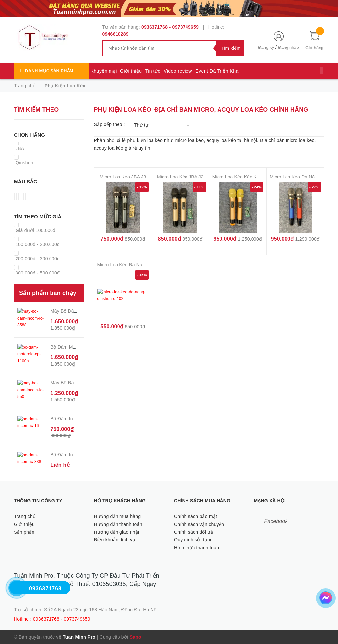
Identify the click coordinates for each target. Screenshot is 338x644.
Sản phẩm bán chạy (48, 293)
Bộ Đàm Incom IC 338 (74, 455)
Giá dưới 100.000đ (35, 230)
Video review (178, 71)
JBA (20, 148)
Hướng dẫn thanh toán (118, 524)
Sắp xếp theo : (110, 124)
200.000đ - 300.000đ (38, 259)
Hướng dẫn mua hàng (118, 516)
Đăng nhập (288, 47)
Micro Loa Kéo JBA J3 (123, 177)
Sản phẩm (25, 532)
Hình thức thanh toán (196, 548)
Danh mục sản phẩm (49, 71)
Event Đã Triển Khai (218, 71)
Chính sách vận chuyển (199, 524)
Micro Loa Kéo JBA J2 (180, 177)
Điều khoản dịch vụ (115, 540)
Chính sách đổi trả (194, 532)
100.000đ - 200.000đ (38, 244)
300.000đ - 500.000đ (38, 273)
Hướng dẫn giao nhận (118, 532)
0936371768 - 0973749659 (170, 27)
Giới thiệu (131, 71)
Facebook (276, 521)
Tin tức (153, 71)
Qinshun (24, 163)
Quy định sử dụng (193, 540)
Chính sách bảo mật (195, 516)
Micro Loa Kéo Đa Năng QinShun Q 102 (139, 265)
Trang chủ (25, 516)
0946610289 (116, 34)
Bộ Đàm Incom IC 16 (72, 419)
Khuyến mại (104, 71)
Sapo (135, 637)
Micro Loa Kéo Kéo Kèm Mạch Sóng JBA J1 (258, 177)
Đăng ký (266, 47)
